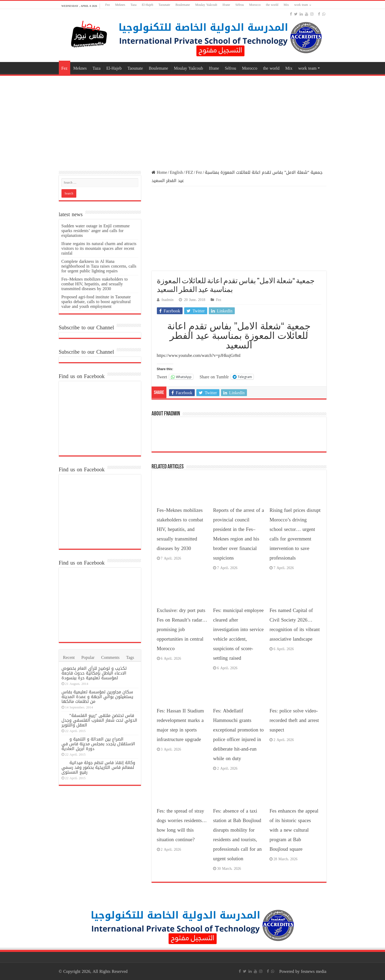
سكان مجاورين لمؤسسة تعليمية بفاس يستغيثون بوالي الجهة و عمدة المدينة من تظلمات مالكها (97, 697)
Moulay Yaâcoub (206, 5)
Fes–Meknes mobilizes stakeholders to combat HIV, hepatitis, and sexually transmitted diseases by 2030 (180, 529)
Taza (134, 5)
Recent (69, 657)
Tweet (162, 376)
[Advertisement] (193, 119)
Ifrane (226, 5)
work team (301, 5)
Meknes (120, 5)
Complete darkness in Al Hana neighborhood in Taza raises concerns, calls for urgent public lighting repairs (99, 266)
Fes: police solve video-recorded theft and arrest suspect (294, 720)
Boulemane (183, 5)
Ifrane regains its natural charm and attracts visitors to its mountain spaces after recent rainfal (99, 248)
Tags (130, 657)
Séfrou (240, 5)
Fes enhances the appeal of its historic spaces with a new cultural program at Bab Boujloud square (294, 830)
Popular (88, 657)
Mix (286, 5)
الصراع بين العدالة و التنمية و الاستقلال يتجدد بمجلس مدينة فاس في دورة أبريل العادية (98, 744)
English (176, 172)
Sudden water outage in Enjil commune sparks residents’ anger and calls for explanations (96, 231)
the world (272, 5)
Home (159, 172)
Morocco (255, 5)
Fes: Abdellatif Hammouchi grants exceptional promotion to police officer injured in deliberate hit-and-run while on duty (238, 735)
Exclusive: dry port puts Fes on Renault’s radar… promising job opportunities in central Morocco (182, 629)
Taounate (164, 5)
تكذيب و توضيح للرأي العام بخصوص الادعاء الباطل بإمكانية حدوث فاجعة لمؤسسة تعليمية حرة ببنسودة (94, 673)
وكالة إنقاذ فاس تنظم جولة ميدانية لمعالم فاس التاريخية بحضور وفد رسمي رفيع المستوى (98, 767)
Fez (107, 5)
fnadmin (168, 300)
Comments (110, 657)
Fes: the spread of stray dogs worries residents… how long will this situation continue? (182, 825)
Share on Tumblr (214, 376)
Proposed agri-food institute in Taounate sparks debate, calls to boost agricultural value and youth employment (96, 302)
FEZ (189, 172)
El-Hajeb (147, 5)
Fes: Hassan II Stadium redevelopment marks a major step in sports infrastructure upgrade (180, 725)
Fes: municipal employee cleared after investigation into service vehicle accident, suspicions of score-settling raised (238, 634)
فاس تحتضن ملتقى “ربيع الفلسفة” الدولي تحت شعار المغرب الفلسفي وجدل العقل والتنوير (99, 720)
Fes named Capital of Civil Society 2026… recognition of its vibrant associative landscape (295, 625)
